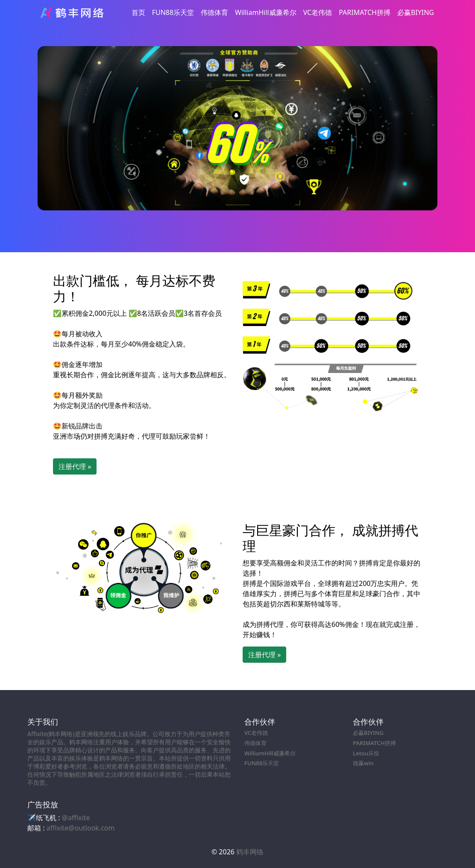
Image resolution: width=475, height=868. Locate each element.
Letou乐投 (366, 753)
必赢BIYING (416, 12)
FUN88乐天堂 (173, 12)
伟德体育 (214, 12)
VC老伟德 (318, 12)
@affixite (76, 818)
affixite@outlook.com (81, 828)
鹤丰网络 (250, 852)
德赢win (363, 763)
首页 (138, 12)
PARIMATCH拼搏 (365, 12)
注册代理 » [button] (75, 466)
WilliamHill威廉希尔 (266, 12)
